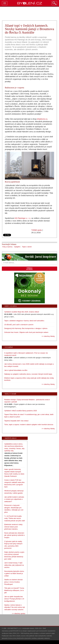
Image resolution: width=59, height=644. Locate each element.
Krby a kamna (7, 247)
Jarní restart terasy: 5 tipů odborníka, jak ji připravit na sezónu (14, 565)
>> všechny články (48, 336)
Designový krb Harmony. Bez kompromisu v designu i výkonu (26, 328)
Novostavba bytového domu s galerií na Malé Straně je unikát (14, 574)
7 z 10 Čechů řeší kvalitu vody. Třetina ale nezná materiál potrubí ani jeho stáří (15, 518)
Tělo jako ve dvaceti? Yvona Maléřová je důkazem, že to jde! (14, 590)
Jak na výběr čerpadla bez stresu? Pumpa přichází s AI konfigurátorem (14, 599)
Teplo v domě (27, 247)
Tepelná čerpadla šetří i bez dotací (16, 421)
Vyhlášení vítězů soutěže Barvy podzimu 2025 (21, 411)
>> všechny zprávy (19, 613)
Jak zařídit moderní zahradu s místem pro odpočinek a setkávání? (14, 499)
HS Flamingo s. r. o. (23, 218)
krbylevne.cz (42, 119)
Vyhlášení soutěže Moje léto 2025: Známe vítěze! (22, 312)
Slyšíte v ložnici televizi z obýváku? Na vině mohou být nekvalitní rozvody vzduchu (15, 607)
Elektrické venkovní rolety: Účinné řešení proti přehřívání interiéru (14, 527)
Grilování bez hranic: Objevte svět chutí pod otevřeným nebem (26, 332)
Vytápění (17, 247)
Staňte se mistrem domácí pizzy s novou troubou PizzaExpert (14, 582)
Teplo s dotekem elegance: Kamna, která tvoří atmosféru (24, 321)
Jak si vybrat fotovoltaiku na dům (16, 370)
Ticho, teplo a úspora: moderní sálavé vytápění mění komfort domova (29, 425)
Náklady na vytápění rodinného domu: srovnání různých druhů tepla (28, 374)
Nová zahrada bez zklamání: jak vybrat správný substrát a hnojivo (14, 535)
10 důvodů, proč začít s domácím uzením (19, 325)
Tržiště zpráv (37, 230)
